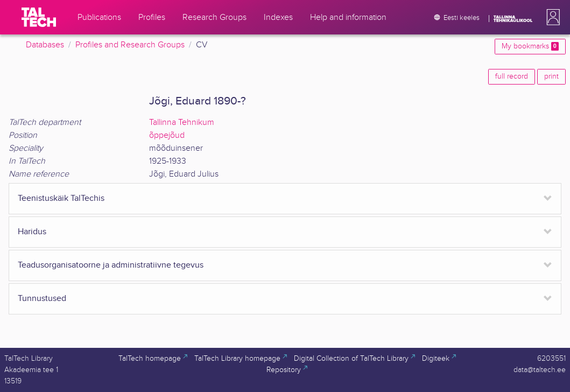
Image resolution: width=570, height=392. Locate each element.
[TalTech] (39, 17)
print (551, 76)
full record (512, 76)
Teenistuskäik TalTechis (61, 198)
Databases (45, 45)
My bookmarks (530, 46)
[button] (551, 17)
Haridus (32, 232)
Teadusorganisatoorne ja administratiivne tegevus (111, 265)
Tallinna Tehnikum (182, 122)
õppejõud (167, 135)
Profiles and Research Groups (130, 45)
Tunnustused (42, 299)
